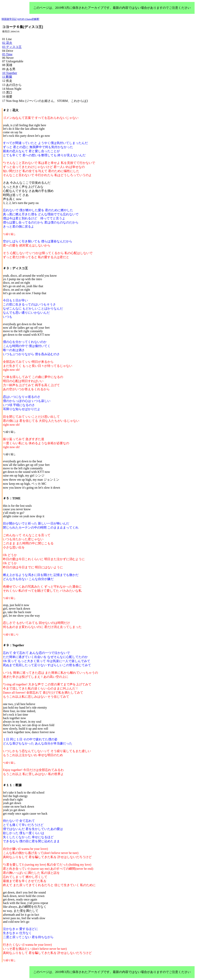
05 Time (7, 54)
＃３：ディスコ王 (15, 268)
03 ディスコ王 (12, 47)
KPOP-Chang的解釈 (28, 19)
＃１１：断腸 (12, 785)
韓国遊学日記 (9, 19)
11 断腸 (7, 77)
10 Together (10, 73)
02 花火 (7, 43)
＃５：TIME (12, 498)
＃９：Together (14, 645)
